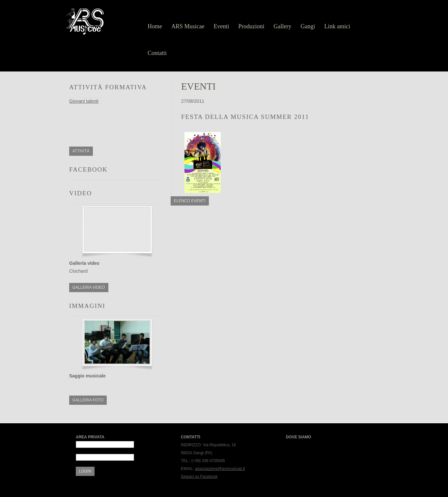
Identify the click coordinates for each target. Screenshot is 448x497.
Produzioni (252, 26)
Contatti (157, 53)
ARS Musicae (188, 26)
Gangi (308, 26)
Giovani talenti (84, 101)
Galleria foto (88, 400)
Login (85, 471)
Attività (81, 151)
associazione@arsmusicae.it (220, 469)
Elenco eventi (190, 201)
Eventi (222, 26)
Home (155, 26)
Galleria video (89, 288)
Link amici (337, 26)
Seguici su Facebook (199, 477)
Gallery (283, 26)
